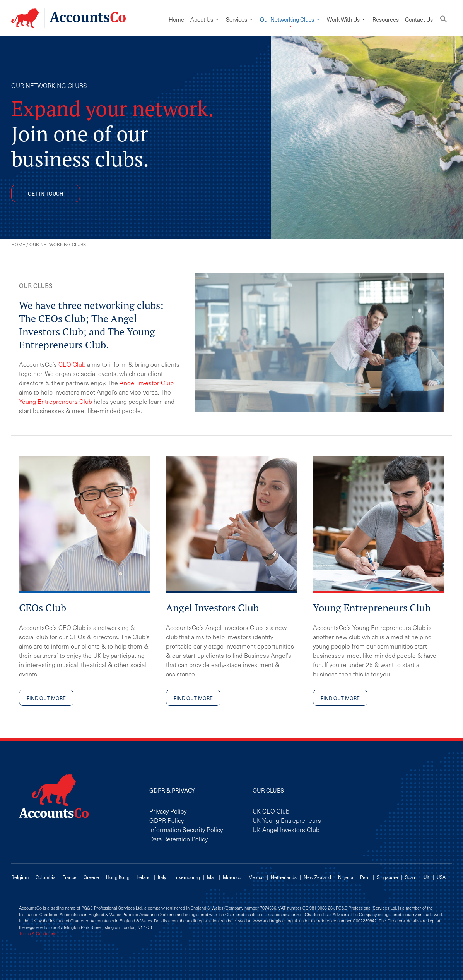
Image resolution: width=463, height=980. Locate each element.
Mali (211, 877)
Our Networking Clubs (290, 19)
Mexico (256, 877)
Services (240, 19)
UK (427, 877)
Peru (365, 877)
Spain (411, 877)
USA (441, 877)
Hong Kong (118, 877)
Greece (91, 877)
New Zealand (317, 877)
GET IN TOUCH (46, 193)
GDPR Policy (167, 820)
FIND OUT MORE (46, 698)
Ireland (144, 877)
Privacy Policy (168, 811)
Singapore (387, 877)
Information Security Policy (186, 829)
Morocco (232, 877)
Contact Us (419, 19)
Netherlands (284, 877)
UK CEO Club (271, 811)
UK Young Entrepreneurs (287, 820)
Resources (386, 19)
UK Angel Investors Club (286, 829)
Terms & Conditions (38, 934)
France (69, 877)
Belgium (20, 877)
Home (176, 19)
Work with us (347, 19)
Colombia (45, 877)
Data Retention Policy (179, 839)
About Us (205, 19)
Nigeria (346, 877)
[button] (444, 21)
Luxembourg (187, 877)
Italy (162, 877)
